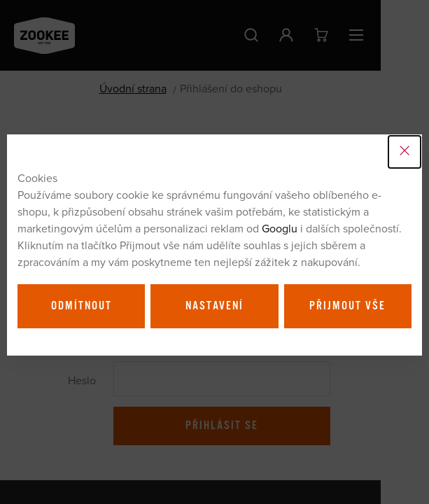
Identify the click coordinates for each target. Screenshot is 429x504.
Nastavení (215, 306)
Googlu (280, 228)
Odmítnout (82, 306)
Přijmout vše (347, 306)
